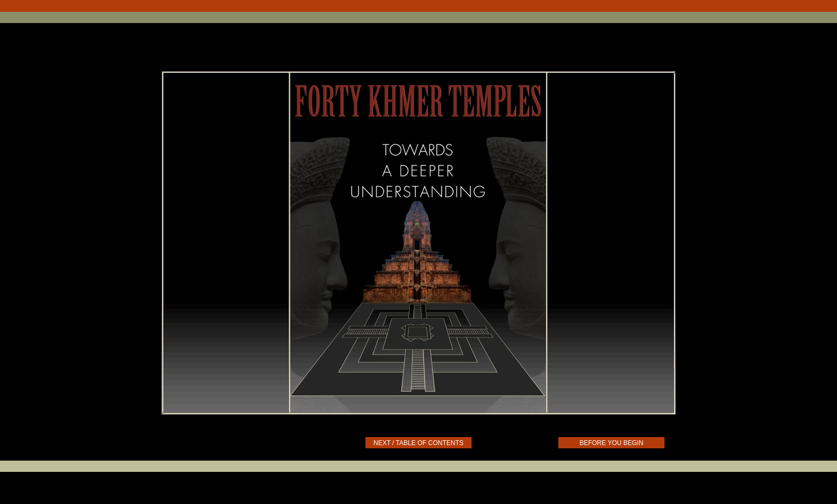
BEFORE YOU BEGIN (611, 443)
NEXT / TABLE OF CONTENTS (418, 443)
